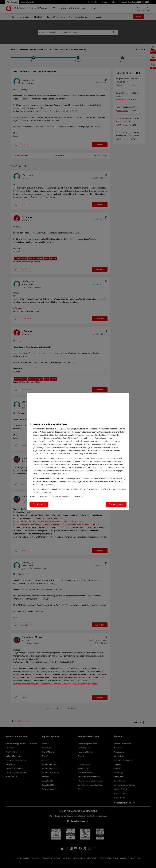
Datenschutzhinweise (38, 496)
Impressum (78, 496)
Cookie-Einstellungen (60, 496)
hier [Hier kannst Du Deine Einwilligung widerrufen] (69, 435)
